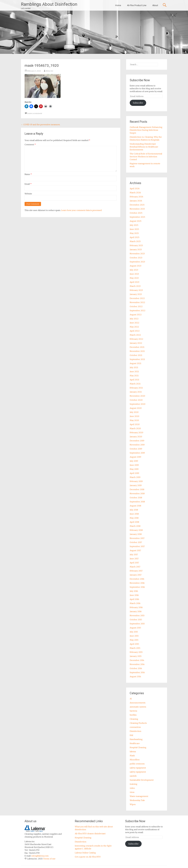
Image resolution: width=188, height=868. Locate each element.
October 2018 (136, 498)
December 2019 (137, 441)
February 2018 (136, 530)
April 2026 (135, 189)
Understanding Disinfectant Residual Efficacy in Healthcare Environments (144, 147)
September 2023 (137, 262)
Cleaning (134, 719)
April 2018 (134, 522)
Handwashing (136, 739)
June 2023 (134, 274)
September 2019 (137, 453)
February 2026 (136, 197)
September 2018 (137, 502)
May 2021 (134, 376)
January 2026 (136, 201)
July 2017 (134, 555)
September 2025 (137, 217)
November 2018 (137, 494)
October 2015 (136, 620)
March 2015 (135, 648)
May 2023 (134, 278)
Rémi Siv (50, 71)
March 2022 (135, 335)
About (155, 5)
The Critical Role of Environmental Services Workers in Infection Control (146, 157)
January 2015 (136, 656)
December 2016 (137, 579)
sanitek (133, 776)
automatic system (138, 707)
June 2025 (134, 229)
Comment (30, 144)
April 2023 (134, 282)
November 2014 (137, 664)
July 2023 (134, 270)
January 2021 (136, 392)
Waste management (139, 796)
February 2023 (136, 290)
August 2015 (135, 628)
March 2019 (135, 477)
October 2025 (136, 213)
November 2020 (137, 396)
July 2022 (134, 319)
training (134, 784)
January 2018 (136, 534)
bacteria (133, 711)
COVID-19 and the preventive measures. (41, 125)
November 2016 (137, 583)
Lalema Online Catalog (85, 853)
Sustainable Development (142, 780)
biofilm (133, 715)
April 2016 (134, 599)
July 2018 (134, 510)
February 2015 (136, 652)
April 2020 (135, 424)
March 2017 (135, 567)
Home (118, 5)
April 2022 (135, 331)
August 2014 (135, 677)
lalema (133, 752)
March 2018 (135, 526)
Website (28, 194)
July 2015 (134, 632)
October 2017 (136, 542)
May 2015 (134, 640)
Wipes (133, 804)
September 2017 (137, 546)
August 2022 (136, 315)
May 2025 (134, 233)
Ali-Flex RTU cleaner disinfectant (90, 834)
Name (28, 174)
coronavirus (135, 727)
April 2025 (135, 237)
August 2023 (135, 266)
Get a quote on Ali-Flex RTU (88, 857)
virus (132, 792)
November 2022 (137, 302)
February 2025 (136, 245)
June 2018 (134, 514)
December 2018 (137, 489)
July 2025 (134, 225)
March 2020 (135, 428)
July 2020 (134, 412)
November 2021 (137, 351)
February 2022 (136, 339)
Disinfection (135, 731)
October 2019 (136, 449)
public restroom (137, 764)
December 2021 (137, 347)
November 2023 (137, 254)
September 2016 (137, 587)
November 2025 (137, 209)
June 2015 (134, 636)
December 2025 (137, 205)
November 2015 (137, 616)
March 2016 (135, 603)
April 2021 (134, 380)
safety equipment (138, 768)
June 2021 (134, 372)
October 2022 (136, 306)
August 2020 (136, 408)
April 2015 (134, 644)
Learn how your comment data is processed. (82, 210)
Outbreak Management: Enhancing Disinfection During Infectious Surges (146, 130)
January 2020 (136, 437)
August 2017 (135, 550)
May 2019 (134, 469)
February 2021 (136, 388)
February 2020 (136, 433)
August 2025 (136, 221)
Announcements (138, 703)
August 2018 (135, 506)
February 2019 (136, 481)
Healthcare (135, 743)
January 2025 (136, 250)
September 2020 (138, 404)
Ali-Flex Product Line (137, 5)
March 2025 (135, 241)
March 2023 (135, 286)
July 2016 (134, 591)
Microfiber (135, 760)
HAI (131, 735)
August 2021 (135, 363)
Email (28, 184)
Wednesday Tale (137, 800)
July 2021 (134, 367)
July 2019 (134, 461)
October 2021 (136, 355)
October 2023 (136, 258)
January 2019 (136, 485)
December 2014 (137, 660)
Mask (132, 756)
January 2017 (136, 575)
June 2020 (134, 416)
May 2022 (134, 327)
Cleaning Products (138, 723)
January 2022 (136, 343)
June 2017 (134, 559)
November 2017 (137, 538)
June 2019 (134, 465)
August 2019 (135, 457)
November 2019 (137, 445)
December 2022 (137, 298)
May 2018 (134, 518)
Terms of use (49, 859)
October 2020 (136, 400)
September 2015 (137, 624)
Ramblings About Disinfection (49, 4)
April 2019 (134, 473)
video (132, 788)
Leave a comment (35, 113)
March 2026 (135, 193)
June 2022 (134, 323)
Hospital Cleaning (138, 747)
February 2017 (136, 571)
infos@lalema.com (40, 856)
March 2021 (135, 384)
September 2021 (137, 359)
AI (131, 699)
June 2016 (134, 595)
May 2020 (134, 420)
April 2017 (134, 563)
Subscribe (138, 103)
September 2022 (138, 311)
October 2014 (136, 668)
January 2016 (136, 611)
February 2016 (136, 607)
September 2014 (137, 672)
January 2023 (136, 294)
